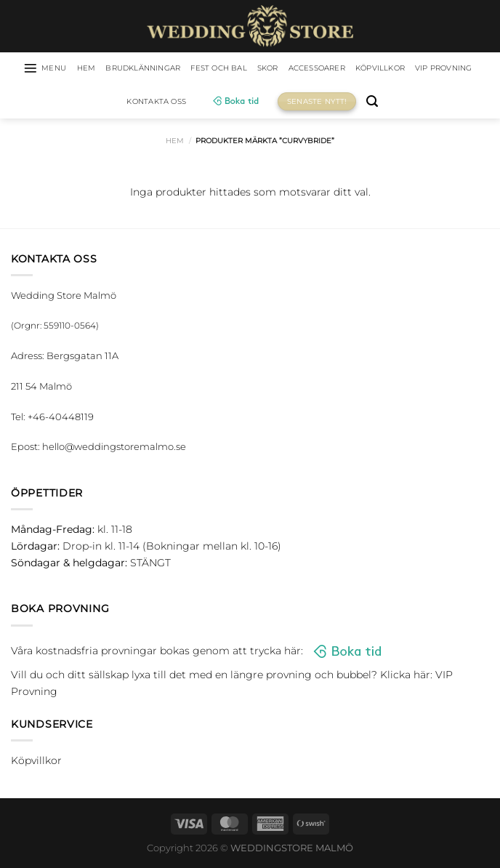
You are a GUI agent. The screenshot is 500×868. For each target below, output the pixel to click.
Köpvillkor (438, 69)
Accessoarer (364, 69)
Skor (308, 69)
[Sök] (417, 104)
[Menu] (52, 69)
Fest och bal (252, 69)
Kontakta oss (196, 103)
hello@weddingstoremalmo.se (114, 449)
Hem (175, 143)
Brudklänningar (164, 69)
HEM (98, 69)
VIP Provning (116, 103)
